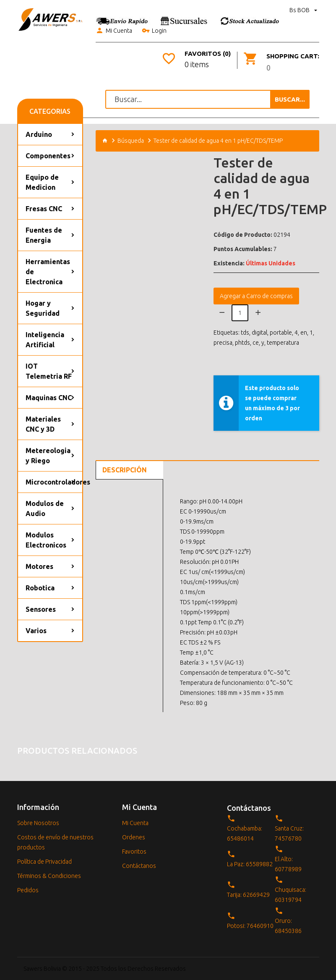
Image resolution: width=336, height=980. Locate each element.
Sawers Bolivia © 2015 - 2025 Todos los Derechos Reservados (105, 969)
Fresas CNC (44, 209)
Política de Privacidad (44, 862)
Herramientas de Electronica (48, 272)
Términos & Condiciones (49, 876)
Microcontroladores (54, 482)
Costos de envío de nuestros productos (55, 842)
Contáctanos (139, 866)
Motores (39, 566)
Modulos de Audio (45, 508)
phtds (242, 343)
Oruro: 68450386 (288, 926)
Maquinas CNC (49, 398)
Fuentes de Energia (44, 235)
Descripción (125, 470)
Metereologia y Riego (48, 456)
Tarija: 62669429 (248, 895)
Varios (36, 631)
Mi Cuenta (114, 31)
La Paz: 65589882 (250, 864)
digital (259, 333)
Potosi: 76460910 (250, 926)
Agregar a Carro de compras (256, 296)
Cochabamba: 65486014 (245, 833)
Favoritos (134, 852)
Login (154, 31)
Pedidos (28, 890)
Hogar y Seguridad (43, 308)
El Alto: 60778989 (288, 864)
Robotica (40, 588)
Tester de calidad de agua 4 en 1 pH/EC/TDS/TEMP (218, 141)
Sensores (41, 609)
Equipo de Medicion (42, 182)
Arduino (39, 134)
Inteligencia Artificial (45, 340)
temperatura (283, 343)
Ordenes (134, 837)
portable (281, 333)
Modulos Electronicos (46, 540)
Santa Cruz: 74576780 (289, 833)
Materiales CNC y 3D (43, 424)
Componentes (48, 156)
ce (256, 343)
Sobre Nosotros (38, 823)
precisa (223, 343)
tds (245, 333)
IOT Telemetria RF (49, 371)
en (304, 333)
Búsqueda (131, 141)
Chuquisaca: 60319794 (290, 895)
